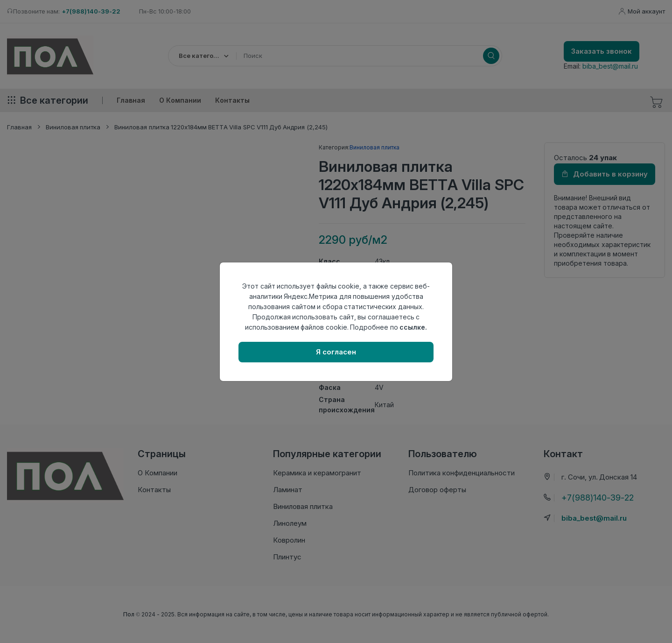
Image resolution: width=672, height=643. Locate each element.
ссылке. (413, 327)
